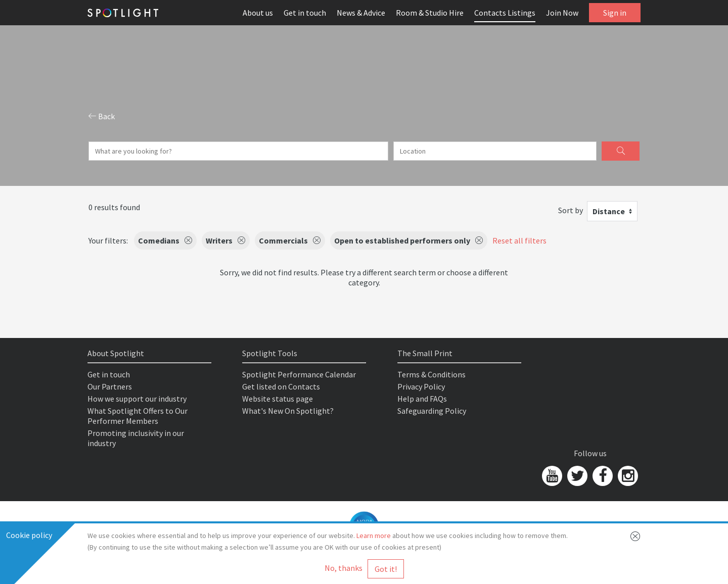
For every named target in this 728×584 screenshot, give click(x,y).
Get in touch (305, 13)
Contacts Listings (505, 13)
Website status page (278, 399)
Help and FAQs (422, 399)
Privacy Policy (421, 386)
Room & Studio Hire (430, 13)
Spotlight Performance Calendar (299, 374)
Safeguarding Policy (432, 411)
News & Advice (361, 13)
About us (258, 13)
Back (102, 116)
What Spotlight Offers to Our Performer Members (138, 416)
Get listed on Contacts (281, 386)
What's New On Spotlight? (288, 411)
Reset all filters (519, 240)
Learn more (374, 536)
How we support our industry (137, 399)
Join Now (562, 13)
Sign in (615, 13)
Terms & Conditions (431, 374)
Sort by (571, 210)
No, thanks (344, 568)
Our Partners (110, 386)
